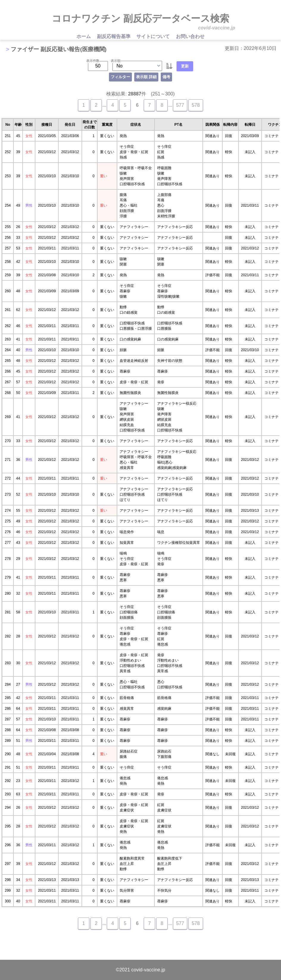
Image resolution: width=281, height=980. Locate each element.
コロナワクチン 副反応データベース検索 (140, 18)
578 (196, 105)
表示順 (116, 61)
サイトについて (154, 36)
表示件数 (93, 61)
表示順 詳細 (146, 77)
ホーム (84, 36)
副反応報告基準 (114, 36)
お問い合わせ (190, 36)
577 (180, 105)
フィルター (120, 77)
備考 (166, 77)
